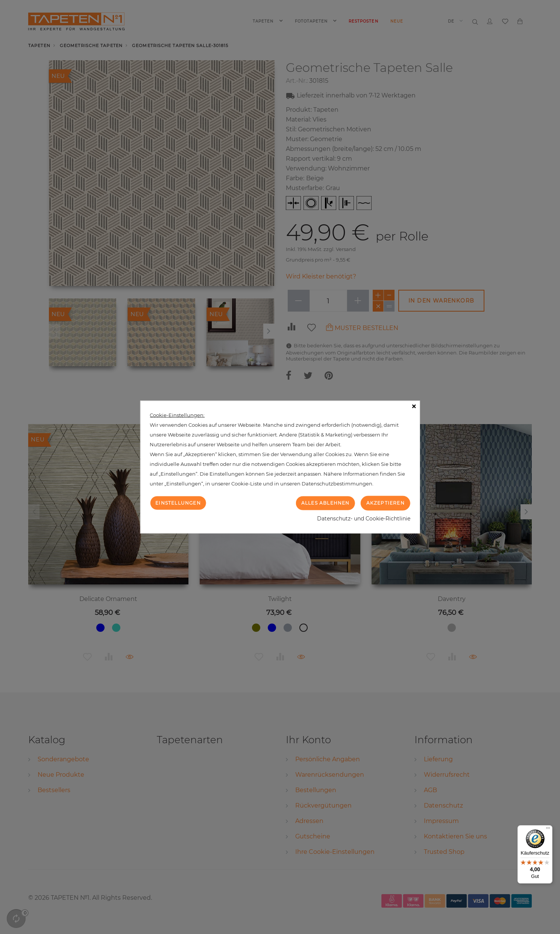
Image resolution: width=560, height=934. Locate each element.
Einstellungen (178, 503)
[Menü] (548, 830)
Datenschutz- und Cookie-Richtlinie (364, 518)
